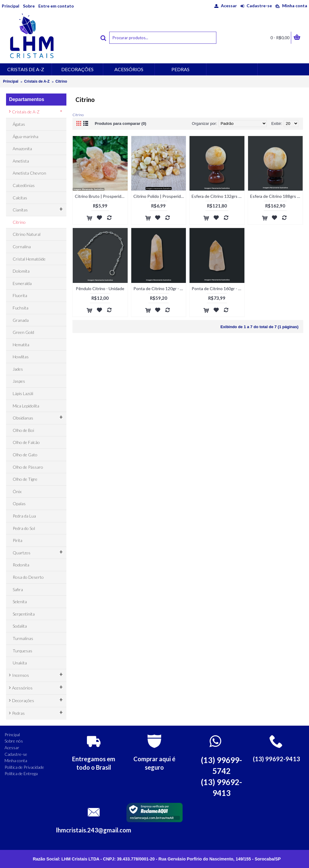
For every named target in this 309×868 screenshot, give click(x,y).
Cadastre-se (16, 754)
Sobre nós (14, 741)
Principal (11, 81)
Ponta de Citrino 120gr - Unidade (160, 288)
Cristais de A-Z (37, 81)
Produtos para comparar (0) (121, 124)
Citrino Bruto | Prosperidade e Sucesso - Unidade (101, 196)
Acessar (12, 748)
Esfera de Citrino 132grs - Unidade (218, 196)
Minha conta (16, 760)
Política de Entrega (21, 773)
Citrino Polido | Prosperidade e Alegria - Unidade (160, 196)
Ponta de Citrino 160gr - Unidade (218, 288)
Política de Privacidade (24, 767)
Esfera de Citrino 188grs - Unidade (277, 196)
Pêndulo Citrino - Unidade (100, 288)
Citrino (61, 81)
